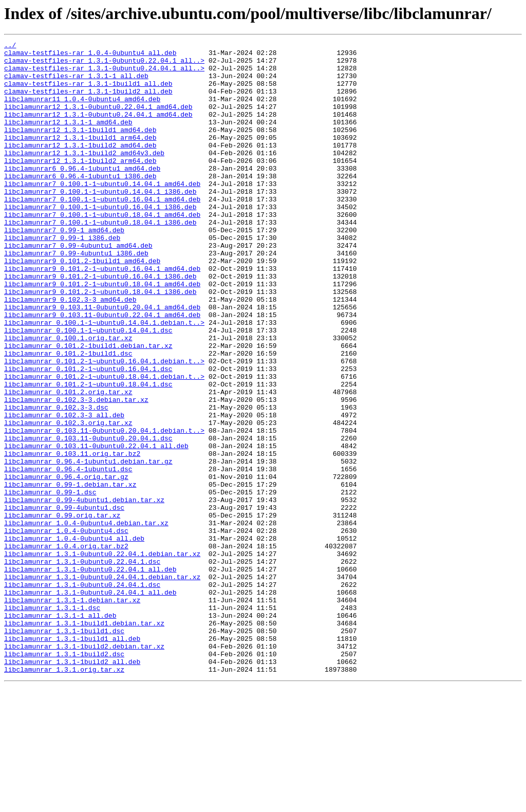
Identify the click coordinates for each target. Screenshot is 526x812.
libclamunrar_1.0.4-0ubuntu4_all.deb (74, 638)
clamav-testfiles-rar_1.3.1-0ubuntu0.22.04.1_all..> (104, 65)
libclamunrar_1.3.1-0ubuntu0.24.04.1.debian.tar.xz (102, 685)
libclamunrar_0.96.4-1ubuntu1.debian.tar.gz (88, 546)
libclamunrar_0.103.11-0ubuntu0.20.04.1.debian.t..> (104, 509)
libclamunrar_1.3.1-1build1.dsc (64, 749)
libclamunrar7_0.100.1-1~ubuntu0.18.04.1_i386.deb (100, 259)
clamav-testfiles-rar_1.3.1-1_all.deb (76, 83)
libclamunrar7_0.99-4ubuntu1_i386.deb (76, 296)
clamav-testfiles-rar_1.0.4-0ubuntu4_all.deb (90, 56)
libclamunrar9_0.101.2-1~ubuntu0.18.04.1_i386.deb (100, 342)
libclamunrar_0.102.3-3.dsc (56, 481)
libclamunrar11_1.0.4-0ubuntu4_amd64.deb (82, 111)
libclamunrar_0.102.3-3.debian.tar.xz (76, 472)
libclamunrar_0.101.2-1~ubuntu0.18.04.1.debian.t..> (104, 444)
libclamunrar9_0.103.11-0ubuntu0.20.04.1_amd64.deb (102, 361)
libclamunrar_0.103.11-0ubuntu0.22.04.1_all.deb (96, 527)
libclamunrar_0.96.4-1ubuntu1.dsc (68, 555)
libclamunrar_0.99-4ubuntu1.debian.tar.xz (84, 592)
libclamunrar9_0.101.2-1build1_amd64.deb (82, 305)
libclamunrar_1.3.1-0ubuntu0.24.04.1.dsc (82, 694)
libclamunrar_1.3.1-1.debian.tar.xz (72, 712)
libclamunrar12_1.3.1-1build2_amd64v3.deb (84, 176)
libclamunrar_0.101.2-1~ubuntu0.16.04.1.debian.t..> (104, 426)
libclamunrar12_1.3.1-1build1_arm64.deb (80, 157)
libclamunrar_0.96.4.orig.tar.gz (66, 564)
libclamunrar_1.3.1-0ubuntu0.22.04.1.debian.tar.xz (102, 657)
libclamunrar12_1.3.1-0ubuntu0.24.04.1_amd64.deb (98, 130)
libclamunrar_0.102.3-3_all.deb (64, 490)
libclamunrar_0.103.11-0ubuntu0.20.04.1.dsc (88, 518)
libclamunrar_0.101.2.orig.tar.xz (68, 463)
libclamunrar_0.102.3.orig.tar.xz (68, 500)
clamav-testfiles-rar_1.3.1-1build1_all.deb (88, 93)
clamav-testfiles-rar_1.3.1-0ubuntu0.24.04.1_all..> (104, 74)
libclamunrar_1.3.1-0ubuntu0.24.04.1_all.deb (90, 703)
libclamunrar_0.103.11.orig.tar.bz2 (72, 537)
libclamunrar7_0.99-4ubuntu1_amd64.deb (78, 287)
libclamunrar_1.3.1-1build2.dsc (64, 777)
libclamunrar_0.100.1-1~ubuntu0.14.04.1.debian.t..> (104, 379)
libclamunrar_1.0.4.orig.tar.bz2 (66, 648)
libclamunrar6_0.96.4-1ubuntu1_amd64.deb (82, 194)
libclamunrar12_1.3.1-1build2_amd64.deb (80, 167)
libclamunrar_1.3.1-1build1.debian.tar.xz (84, 740)
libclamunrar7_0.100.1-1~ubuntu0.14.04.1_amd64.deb (102, 213)
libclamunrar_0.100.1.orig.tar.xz (68, 398)
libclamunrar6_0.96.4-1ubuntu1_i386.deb (80, 204)
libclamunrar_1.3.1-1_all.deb (60, 731)
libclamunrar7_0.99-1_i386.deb (62, 278)
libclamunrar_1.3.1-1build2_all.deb (72, 786)
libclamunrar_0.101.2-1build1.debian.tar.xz (88, 407)
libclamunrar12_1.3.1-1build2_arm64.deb (80, 185)
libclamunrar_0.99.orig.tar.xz (62, 611)
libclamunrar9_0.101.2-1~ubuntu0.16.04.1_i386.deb (100, 324)
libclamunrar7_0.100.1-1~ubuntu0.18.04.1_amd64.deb (102, 250)
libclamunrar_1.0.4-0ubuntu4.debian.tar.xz (86, 620)
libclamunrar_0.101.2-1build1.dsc (68, 416)
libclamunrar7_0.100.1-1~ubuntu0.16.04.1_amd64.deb (102, 231)
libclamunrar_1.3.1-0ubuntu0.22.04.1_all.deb (90, 675)
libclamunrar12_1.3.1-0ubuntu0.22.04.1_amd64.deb (98, 120)
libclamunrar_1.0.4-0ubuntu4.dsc (66, 629)
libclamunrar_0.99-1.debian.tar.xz (70, 574)
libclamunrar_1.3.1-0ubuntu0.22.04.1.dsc (82, 666)
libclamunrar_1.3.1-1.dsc (52, 722)
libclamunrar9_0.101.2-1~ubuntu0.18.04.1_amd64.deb (102, 333)
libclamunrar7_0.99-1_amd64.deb (64, 268)
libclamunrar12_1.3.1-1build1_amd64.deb (80, 148)
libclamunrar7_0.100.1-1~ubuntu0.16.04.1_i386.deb (100, 241)
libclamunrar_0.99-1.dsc (50, 583)
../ (10, 46)
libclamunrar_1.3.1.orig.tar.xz (64, 796)
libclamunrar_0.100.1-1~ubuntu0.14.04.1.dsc (88, 389)
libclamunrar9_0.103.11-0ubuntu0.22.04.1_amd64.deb (102, 370)
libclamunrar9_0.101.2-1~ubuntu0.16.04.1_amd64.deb (102, 315)
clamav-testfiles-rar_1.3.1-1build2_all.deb (88, 102)
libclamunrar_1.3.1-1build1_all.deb (72, 759)
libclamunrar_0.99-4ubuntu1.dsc (64, 601)
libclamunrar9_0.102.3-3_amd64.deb (70, 352)
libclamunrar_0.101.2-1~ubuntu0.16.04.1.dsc (88, 435)
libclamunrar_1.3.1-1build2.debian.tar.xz (84, 768)
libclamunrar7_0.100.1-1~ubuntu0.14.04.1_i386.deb (100, 222)
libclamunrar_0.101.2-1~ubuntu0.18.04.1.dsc (88, 453)
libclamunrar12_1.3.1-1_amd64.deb (68, 139)
